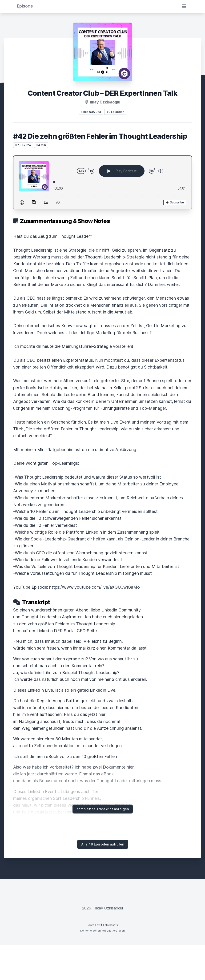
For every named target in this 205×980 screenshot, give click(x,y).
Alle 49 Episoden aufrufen (103, 844)
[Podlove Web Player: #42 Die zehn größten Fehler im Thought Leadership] (102, 182)
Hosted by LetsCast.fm (102, 925)
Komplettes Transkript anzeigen (103, 809)
